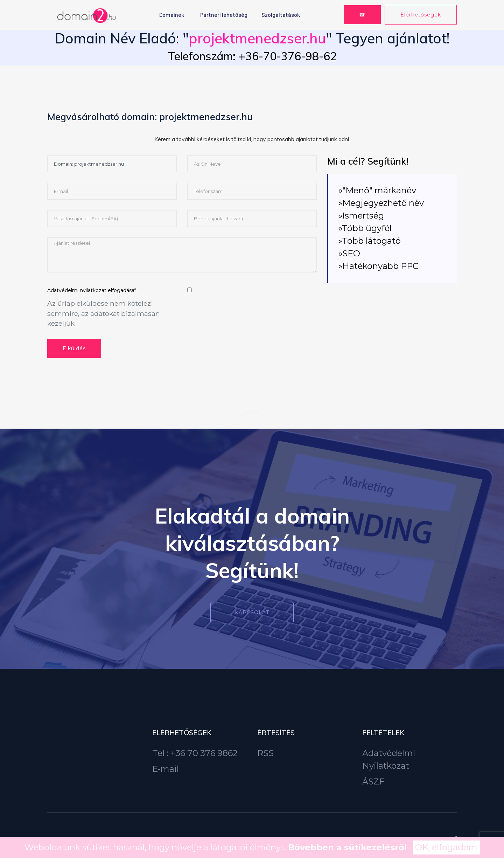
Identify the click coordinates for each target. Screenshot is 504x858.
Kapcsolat (252, 613)
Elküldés (74, 348)
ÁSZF (373, 781)
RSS (265, 753)
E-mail (166, 769)
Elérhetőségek (421, 15)
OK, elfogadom (446, 847)
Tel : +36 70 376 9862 (195, 753)
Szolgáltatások (281, 15)
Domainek (172, 15)
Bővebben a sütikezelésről (348, 847)
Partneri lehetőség (224, 15)
